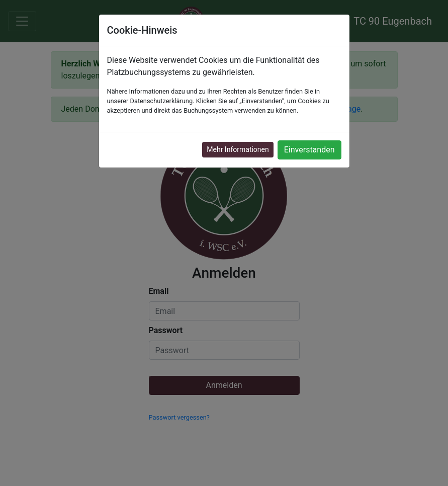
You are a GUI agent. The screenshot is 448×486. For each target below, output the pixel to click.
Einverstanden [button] (309, 150)
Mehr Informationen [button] (238, 149)
